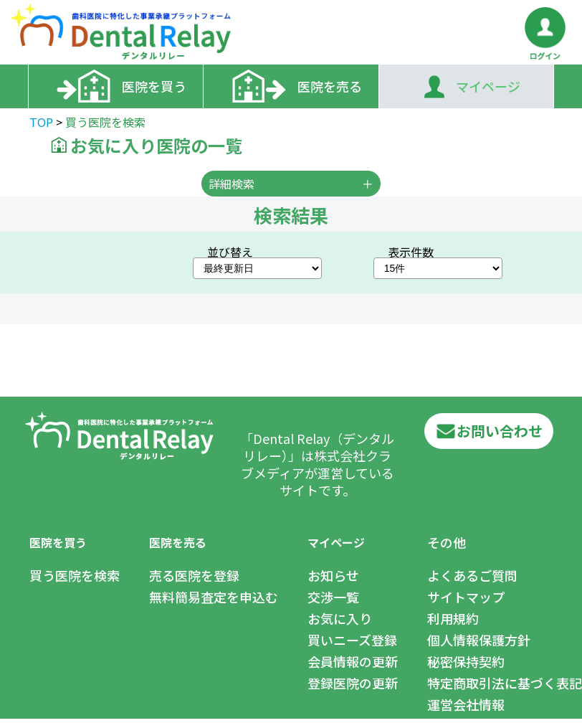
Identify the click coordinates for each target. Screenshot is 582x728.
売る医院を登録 (194, 575)
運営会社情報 (466, 704)
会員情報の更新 (353, 661)
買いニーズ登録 (352, 640)
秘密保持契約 (466, 661)
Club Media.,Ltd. (116, 722)
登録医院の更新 (353, 683)
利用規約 (453, 618)
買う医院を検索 (75, 575)
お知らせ (333, 575)
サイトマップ (466, 597)
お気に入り (340, 618)
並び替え (230, 252)
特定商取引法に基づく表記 (505, 683)
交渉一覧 (333, 597)
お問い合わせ (489, 431)
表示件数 (411, 252)
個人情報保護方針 (479, 640)
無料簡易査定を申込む (214, 597)
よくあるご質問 (472, 575)
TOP (41, 122)
